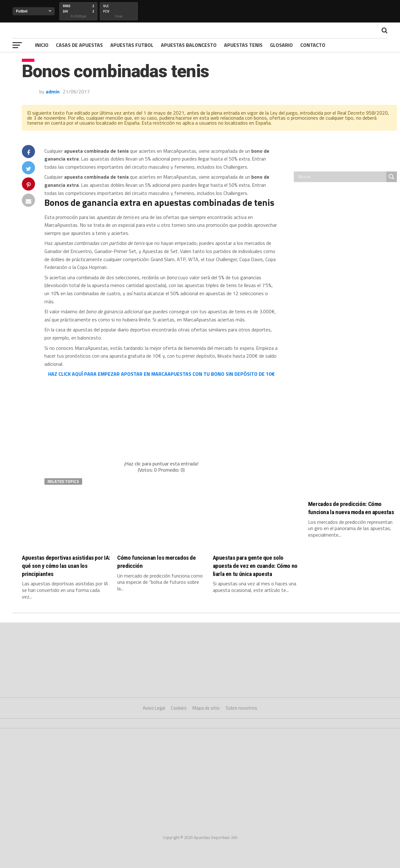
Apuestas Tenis (243, 45)
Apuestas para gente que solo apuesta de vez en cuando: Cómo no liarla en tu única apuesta (255, 566)
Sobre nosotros (241, 708)
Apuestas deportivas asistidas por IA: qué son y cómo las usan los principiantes (66, 566)
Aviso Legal (154, 708)
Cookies (179, 708)
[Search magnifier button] (392, 177)
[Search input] (342, 177)
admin (53, 92)
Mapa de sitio (206, 708)
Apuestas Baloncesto (189, 45)
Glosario (281, 45)
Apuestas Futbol (132, 45)
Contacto (313, 45)
